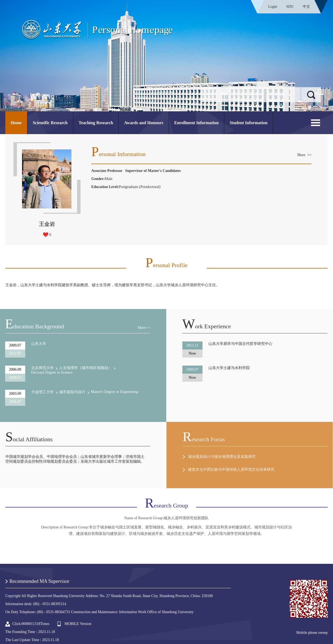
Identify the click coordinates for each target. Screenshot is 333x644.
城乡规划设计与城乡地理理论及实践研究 (222, 457)
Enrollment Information (196, 123)
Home (16, 123)
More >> (304, 155)
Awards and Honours (144, 123)
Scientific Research (50, 123)
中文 (306, 7)
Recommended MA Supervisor (39, 581)
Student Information (249, 123)
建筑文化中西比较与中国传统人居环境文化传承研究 (231, 470)
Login (273, 7)
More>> (144, 328)
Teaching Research (96, 123)
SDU (290, 7)
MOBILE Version (78, 624)
